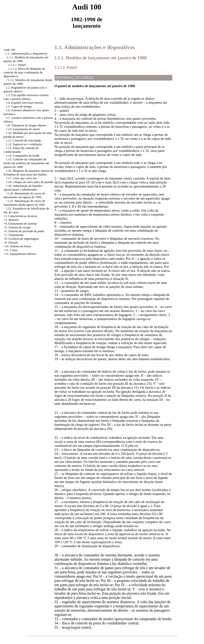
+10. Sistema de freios (17, 246)
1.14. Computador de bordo (23, 156)
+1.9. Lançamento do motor (23, 129)
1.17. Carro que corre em (21, 178)
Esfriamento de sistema (23, 224)
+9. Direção (11, 242)
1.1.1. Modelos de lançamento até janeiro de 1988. (101, 58)
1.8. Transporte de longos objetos (26, 125)
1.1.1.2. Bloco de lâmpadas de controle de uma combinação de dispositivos (24, 72)
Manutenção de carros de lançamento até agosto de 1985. (24, 195)
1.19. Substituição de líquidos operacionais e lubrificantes (23, 188)
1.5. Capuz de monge (19, 106)
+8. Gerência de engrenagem (21, 239)
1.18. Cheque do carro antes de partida (29, 182)
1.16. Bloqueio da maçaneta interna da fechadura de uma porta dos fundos (28, 173)
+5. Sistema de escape (17, 227)
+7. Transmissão (14, 235)
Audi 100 (9, 50)
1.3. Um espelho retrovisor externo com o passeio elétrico (26, 97)
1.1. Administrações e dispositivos (26, 53)
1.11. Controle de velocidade (23, 140)
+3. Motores (11, 220)
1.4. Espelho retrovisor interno (25, 103)
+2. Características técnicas (20, 216)
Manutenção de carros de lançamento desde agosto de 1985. (24, 203)
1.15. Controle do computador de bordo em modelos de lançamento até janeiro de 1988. (26, 163)
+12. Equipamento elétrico (20, 254)
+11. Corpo (10, 250)
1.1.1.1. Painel (17, 65)
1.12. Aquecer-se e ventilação (24, 144)
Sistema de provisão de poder (27, 231)
